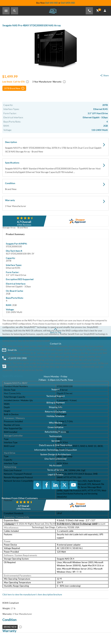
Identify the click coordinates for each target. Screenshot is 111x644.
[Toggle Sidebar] (6, 11)
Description (55, 147)
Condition (55, 186)
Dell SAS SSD (52, 3)
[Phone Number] (89, 11)
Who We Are (55, 423)
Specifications (55, 168)
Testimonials (55, 436)
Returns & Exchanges (55, 412)
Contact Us (56, 344)
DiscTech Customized (55, 459)
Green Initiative (55, 427)
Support (55, 389)
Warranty (55, 203)
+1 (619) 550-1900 (17, 358)
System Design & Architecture (55, 454)
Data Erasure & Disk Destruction (56, 445)
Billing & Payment (56, 403)
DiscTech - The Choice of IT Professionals (53, 11)
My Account (55, 465)
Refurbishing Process (55, 432)
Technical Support (55, 396)
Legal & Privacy (56, 474)
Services (56, 441)
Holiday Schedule (55, 416)
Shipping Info (55, 407)
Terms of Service (55, 470)
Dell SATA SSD (68, 3)
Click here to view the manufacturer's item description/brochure (32, 595)
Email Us (12, 350)
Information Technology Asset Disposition (56, 450)
